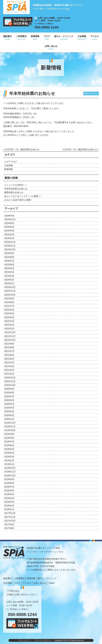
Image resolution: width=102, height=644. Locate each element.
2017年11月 (10, 517)
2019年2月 (9, 460)
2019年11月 (10, 427)
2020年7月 (9, 396)
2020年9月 (9, 389)
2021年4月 (9, 363)
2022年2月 (9, 325)
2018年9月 (9, 479)
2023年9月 (9, 253)
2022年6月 (9, 310)
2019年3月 (9, 457)
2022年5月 (9, 314)
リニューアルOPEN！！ (16, 185)
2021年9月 (9, 344)
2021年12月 (10, 332)
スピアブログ (11, 162)
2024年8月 (9, 223)
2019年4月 (9, 453)
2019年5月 (9, 449)
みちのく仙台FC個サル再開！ (18, 200)
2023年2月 (9, 280)
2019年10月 (10, 430)
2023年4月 (9, 272)
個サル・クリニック (64, 36)
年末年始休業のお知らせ (16, 189)
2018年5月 (9, 494)
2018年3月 (9, 502)
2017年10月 (10, 521)
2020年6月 (9, 400)
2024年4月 (9, 231)
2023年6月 (9, 265)
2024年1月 (9, 238)
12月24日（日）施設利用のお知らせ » (81, 149)
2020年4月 (9, 408)
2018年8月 (9, 483)
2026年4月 (9, 216)
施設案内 (7, 36)
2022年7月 (9, 306)
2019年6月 (9, 445)
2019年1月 (9, 464)
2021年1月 (9, 374)
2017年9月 (9, 524)
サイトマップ (24, 640)
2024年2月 (9, 235)
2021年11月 (10, 336)
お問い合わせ (51, 46)
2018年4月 (9, 498)
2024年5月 (9, 227)
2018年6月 (9, 491)
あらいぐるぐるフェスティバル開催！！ (23, 196)
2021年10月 (10, 340)
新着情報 (35, 36)
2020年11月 (10, 381)
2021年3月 (9, 366)
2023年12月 (10, 242)
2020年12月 (10, 378)
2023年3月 (9, 276)
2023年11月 (10, 246)
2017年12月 (10, 513)
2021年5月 (9, 359)
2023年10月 (10, 250)
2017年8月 (9, 528)
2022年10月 (10, 295)
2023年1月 (9, 283)
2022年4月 (9, 317)
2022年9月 (9, 299)
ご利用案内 (21, 36)
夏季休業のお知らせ (14, 192)
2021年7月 (9, 351)
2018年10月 (10, 476)
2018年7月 (9, 487)
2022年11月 (10, 291)
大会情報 (82, 36)
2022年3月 (9, 321)
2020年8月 (9, 393)
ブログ (47, 36)
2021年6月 (9, 355)
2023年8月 (9, 257)
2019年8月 (9, 438)
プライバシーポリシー (43, 640)
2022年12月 (10, 287)
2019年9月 (9, 434)
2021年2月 (9, 370)
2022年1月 (9, 329)
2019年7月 (9, 442)
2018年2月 (9, 506)
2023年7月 (9, 261)
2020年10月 (10, 385)
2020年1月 (9, 419)
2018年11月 (10, 472)
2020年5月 (9, 404)
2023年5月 (9, 268)
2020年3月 (9, 411)
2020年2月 (9, 415)
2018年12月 (10, 468)
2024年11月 (10, 219)
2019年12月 (10, 423)
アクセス (95, 36)
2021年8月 (9, 347)
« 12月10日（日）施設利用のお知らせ (21, 149)
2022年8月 (9, 302)
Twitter (51, 583)
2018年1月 (9, 509)
